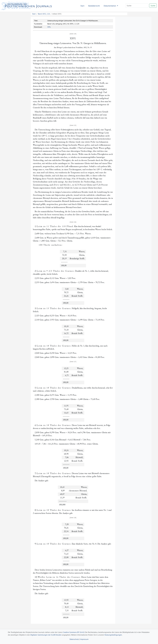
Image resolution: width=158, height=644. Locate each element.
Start (82, 6)
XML (49, 27)
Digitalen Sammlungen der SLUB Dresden (46, 635)
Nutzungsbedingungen (113, 635)
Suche (153, 6)
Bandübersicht (94, 6)
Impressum (84, 639)
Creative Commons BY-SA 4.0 (74, 632)
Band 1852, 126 (44, 14)
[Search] (137, 6)
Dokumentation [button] (110, 6)
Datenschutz (74, 639)
